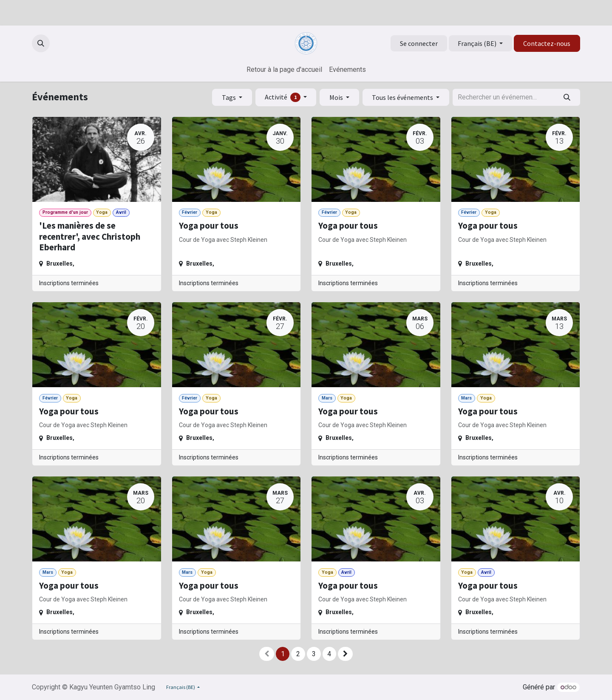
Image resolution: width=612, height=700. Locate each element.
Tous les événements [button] (403, 97)
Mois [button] (337, 97)
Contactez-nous (547, 43)
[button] (41, 43)
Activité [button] (283, 97)
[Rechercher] (567, 97)
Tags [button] (229, 97)
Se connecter (419, 43)
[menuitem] (284, 70)
